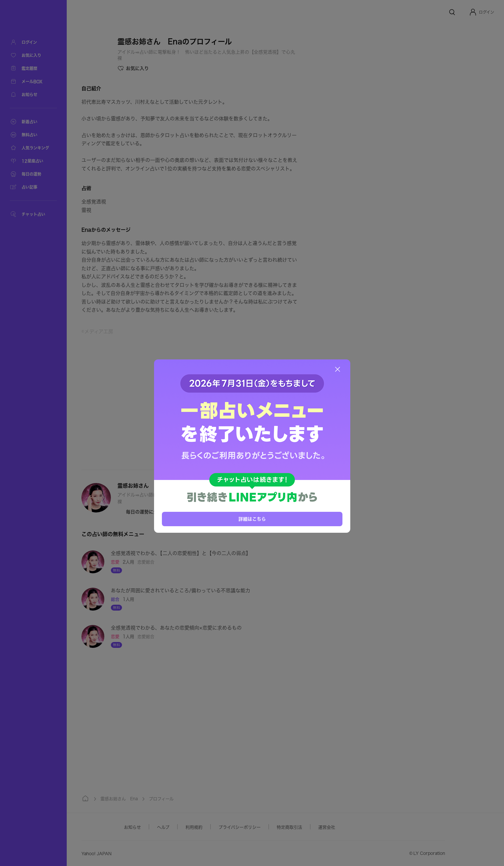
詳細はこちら (252, 519)
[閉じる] (338, 369)
